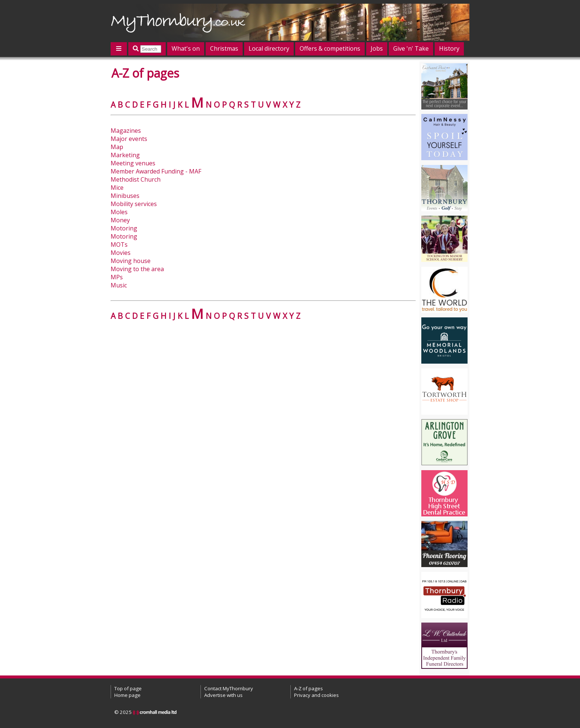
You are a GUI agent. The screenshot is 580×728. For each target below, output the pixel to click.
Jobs (377, 48)
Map (117, 147)
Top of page (128, 688)
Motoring (124, 228)
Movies (121, 253)
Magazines (126, 131)
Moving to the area (137, 269)
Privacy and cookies (316, 695)
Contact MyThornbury (229, 688)
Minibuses (125, 196)
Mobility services (134, 204)
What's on (186, 48)
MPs (117, 277)
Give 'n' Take (411, 48)
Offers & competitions (330, 48)
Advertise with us (223, 695)
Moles (119, 212)
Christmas (224, 48)
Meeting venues (133, 163)
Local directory (269, 48)
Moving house (131, 261)
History (449, 48)
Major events (129, 139)
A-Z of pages (308, 688)
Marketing (125, 155)
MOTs (119, 245)
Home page (127, 695)
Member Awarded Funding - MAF (156, 171)
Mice (117, 188)
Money (120, 220)
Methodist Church (136, 179)
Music (119, 285)
